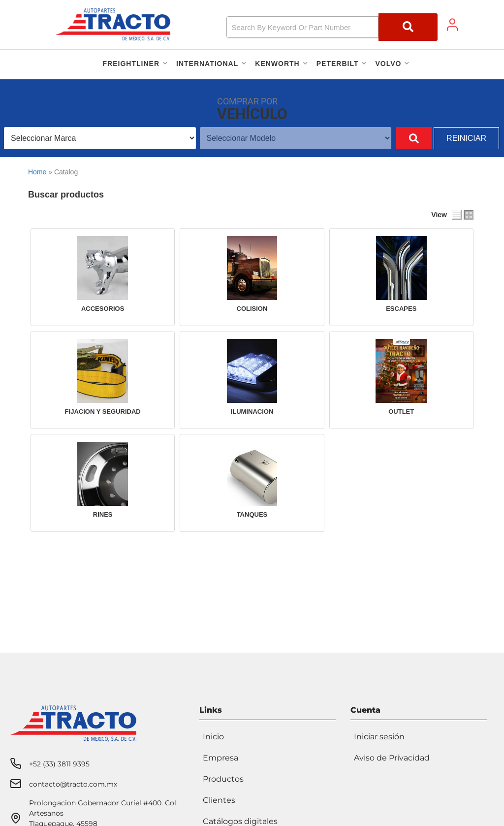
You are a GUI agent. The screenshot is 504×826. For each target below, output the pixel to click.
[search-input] (303, 27)
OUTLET (401, 412)
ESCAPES (401, 309)
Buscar (402, 138)
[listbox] (94, 138)
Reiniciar (466, 138)
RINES (103, 514)
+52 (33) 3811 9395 (59, 761)
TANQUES (252, 514)
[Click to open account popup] (452, 25)
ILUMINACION (252, 412)
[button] (332, 27)
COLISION (252, 309)
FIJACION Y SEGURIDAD (103, 412)
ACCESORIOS (103, 309)
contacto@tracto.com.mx (73, 782)
